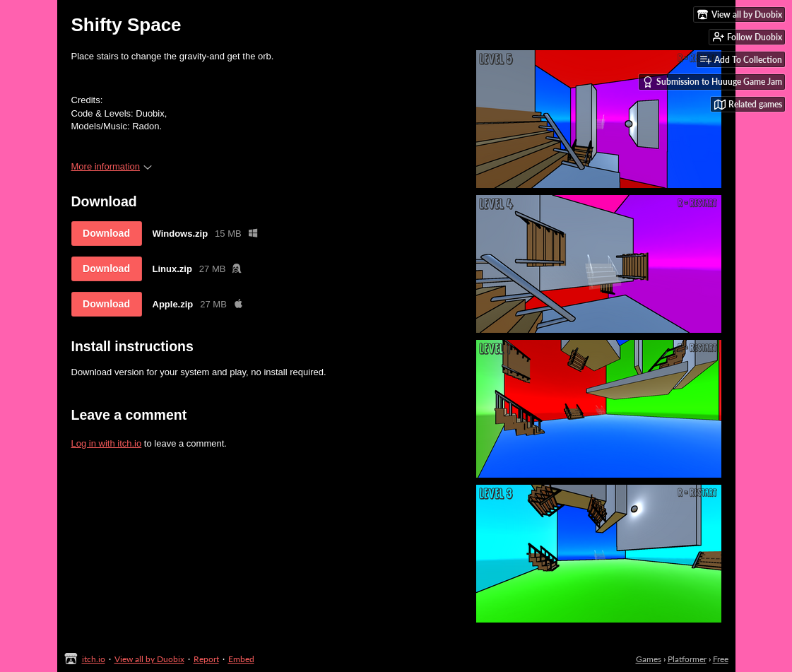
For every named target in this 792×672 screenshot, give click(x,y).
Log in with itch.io (107, 443)
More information (112, 166)
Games (649, 659)
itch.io (94, 659)
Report (206, 659)
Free (721, 659)
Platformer (687, 659)
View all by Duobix (149, 659)
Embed (241, 659)
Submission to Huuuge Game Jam (712, 82)
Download (106, 233)
